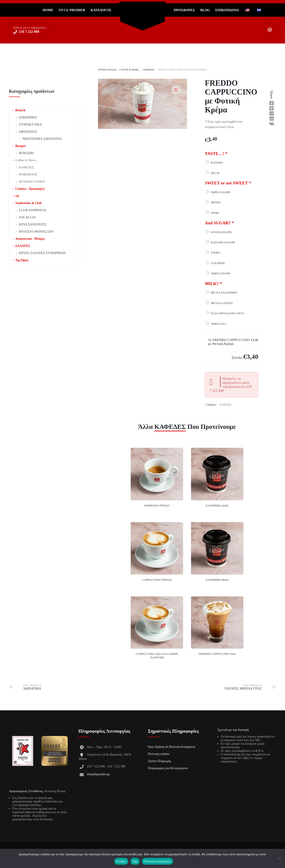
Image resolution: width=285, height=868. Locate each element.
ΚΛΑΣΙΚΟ (214, 162)
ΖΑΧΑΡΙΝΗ (215, 263)
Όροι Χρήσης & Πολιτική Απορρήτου (172, 747)
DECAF (213, 173)
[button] (176, 90)
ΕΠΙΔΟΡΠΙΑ (28, 117)
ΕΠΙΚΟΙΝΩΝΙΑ (227, 10)
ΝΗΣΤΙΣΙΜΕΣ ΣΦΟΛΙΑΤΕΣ (42, 139)
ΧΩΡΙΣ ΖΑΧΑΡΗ (218, 192)
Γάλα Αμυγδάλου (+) (225, 313)
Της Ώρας (22, 260)
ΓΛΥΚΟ (213, 213)
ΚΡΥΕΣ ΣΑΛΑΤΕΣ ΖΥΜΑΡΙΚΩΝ (42, 253)
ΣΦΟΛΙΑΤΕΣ (28, 132)
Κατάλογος (101, 10)
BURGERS (26, 153)
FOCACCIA (27, 217)
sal (17, 196)
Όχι (135, 861)
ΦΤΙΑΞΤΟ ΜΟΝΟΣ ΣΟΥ (36, 232)
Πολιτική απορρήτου (157, 861)
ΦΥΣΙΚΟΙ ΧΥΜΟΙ (32, 182)
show (270, 30)
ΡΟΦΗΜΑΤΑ (28, 175)
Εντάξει (121, 861)
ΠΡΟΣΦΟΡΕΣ (184, 10)
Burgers (21, 146)
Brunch (20, 110)
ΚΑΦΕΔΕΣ (149, 70)
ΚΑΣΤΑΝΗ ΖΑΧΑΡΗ (220, 242)
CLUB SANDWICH (32, 210)
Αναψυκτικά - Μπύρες (30, 239)
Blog (205, 10)
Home (48, 10)
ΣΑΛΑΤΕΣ (23, 246)
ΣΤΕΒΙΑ (213, 252)
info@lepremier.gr (98, 774)
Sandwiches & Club (28, 203)
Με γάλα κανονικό (222, 292)
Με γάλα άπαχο (219, 303)
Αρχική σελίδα (107, 70)
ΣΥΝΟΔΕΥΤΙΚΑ (31, 125)
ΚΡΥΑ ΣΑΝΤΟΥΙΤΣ (33, 224)
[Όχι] (279, 858)
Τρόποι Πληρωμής (160, 761)
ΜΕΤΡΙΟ (213, 202)
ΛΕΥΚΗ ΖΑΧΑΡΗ (219, 232)
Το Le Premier (72, 10)
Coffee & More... (130, 70)
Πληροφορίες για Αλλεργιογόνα (168, 768)
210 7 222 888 (28, 32)
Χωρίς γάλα (216, 324)
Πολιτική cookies (159, 754)
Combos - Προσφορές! (30, 189)
